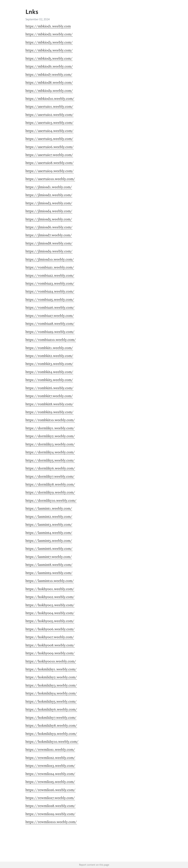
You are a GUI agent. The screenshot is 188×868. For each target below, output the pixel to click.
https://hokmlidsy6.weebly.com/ (51, 709)
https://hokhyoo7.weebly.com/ (50, 637)
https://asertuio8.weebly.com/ (50, 163)
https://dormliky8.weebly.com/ (50, 484)
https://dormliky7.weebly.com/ (50, 476)
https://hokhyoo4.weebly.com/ (50, 613)
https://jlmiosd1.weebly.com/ (49, 187)
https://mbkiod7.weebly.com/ (49, 75)
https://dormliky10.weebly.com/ (51, 500)
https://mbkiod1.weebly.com (48, 26)
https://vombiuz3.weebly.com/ (50, 283)
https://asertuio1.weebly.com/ (49, 107)
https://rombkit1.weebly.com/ (49, 348)
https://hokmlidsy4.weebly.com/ (51, 693)
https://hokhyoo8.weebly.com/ (50, 645)
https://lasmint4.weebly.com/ (49, 533)
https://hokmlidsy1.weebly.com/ (51, 669)
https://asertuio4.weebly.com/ (49, 131)
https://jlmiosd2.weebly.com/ (49, 195)
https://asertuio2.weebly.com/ (49, 115)
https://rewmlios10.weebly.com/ (51, 822)
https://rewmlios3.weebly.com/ (50, 766)
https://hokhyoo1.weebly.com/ (50, 589)
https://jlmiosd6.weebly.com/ (49, 227)
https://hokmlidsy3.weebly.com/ (51, 685)
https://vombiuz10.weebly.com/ (51, 340)
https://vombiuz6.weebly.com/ (50, 307)
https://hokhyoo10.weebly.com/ (51, 661)
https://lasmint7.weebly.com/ (49, 557)
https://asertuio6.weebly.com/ (50, 147)
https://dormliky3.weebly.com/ (50, 444)
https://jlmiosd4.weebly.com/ (49, 211)
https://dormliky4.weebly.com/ (50, 452)
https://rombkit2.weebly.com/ (49, 356)
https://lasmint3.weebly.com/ (49, 525)
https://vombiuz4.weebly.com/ (50, 291)
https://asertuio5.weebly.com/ (49, 139)
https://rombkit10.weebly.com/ (50, 420)
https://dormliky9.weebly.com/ (50, 492)
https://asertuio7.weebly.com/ (49, 155)
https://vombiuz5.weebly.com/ (50, 300)
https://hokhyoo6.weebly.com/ (50, 629)
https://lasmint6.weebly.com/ (49, 549)
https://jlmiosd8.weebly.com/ (49, 243)
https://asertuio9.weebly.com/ (50, 171)
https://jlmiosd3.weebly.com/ (49, 203)
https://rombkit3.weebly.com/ (49, 364)
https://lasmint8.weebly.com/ (49, 565)
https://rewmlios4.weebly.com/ (50, 774)
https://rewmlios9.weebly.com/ (50, 814)
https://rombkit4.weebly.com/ (49, 372)
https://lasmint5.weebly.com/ (49, 541)
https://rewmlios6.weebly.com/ (50, 790)
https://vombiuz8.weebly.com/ (50, 324)
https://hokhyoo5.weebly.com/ (50, 621)
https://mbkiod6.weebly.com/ (49, 66)
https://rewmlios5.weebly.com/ (50, 782)
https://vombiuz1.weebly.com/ (50, 267)
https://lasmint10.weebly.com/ (50, 581)
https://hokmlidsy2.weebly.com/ (51, 677)
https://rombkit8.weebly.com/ (49, 404)
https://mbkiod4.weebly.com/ (49, 50)
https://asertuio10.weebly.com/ (50, 179)
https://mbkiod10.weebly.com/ (50, 99)
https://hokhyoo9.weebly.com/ (50, 653)
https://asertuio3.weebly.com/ (49, 123)
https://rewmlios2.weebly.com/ (50, 758)
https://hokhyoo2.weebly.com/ (50, 597)
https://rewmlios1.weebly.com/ (50, 750)
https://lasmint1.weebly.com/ (49, 508)
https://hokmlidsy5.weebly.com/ (51, 701)
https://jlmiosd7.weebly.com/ (49, 235)
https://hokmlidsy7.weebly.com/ (51, 718)
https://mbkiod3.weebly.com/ (49, 42)
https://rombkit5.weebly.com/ (49, 380)
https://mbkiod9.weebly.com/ (49, 91)
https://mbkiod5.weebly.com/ (49, 58)
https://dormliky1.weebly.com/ (50, 428)
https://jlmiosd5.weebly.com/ (49, 219)
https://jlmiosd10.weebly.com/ (50, 259)
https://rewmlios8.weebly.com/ (50, 806)
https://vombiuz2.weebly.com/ (50, 275)
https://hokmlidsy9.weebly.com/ (51, 734)
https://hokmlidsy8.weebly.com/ (51, 725)
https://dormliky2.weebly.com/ (50, 436)
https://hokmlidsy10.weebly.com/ (52, 742)
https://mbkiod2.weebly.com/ (49, 34)
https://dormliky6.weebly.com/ (50, 468)
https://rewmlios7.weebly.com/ (50, 798)
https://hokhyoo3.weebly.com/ (50, 605)
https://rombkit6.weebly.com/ (49, 388)
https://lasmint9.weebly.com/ (49, 573)
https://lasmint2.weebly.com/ (49, 517)
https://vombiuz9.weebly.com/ (50, 332)
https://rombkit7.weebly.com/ (49, 396)
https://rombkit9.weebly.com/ (49, 412)
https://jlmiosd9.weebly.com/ (49, 251)
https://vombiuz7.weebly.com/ (50, 316)
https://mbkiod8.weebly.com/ (49, 82)
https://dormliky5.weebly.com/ (50, 460)
